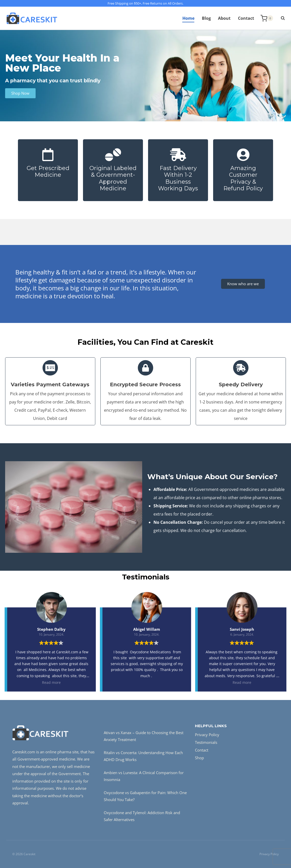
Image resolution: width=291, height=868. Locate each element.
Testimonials (206, 742)
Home (188, 18)
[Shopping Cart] (267, 18)
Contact (246, 18)
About (224, 18)
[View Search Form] (280, 18)
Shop (199, 758)
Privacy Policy (207, 735)
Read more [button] (51, 682)
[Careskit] (32, 18)
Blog (206, 18)
